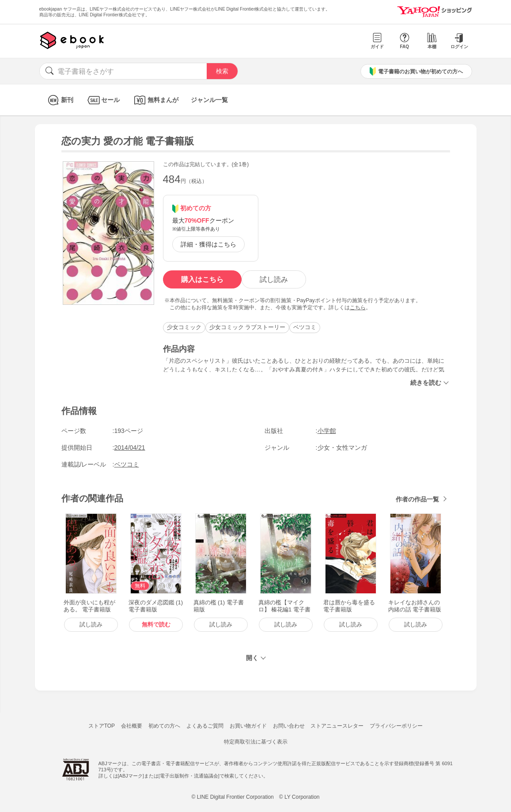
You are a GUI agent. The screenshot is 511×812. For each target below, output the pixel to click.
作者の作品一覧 (417, 499)
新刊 (59, 100)
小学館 (327, 431)
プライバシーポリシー (396, 726)
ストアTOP (102, 726)
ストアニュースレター (337, 726)
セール (103, 100)
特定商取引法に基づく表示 (256, 742)
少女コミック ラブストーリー (248, 327)
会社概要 (132, 726)
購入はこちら (202, 279)
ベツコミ (305, 327)
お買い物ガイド (248, 726)
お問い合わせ (289, 726)
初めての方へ (164, 726)
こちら (358, 307)
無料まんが (155, 100)
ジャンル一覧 (209, 100)
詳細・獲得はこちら (208, 244)
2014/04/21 (130, 448)
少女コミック (184, 327)
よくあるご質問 (205, 726)
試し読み (274, 279)
